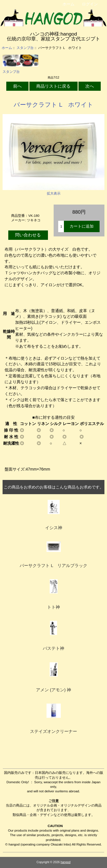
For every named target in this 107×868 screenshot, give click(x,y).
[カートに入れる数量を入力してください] (61, 226)
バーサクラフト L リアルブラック (53, 566)
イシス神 (54, 528)
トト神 (53, 607)
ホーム (68, 4)
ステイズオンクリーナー (53, 731)
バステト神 (53, 648)
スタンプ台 (25, 48)
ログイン (90, 4)
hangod (65, 862)
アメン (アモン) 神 (53, 690)
